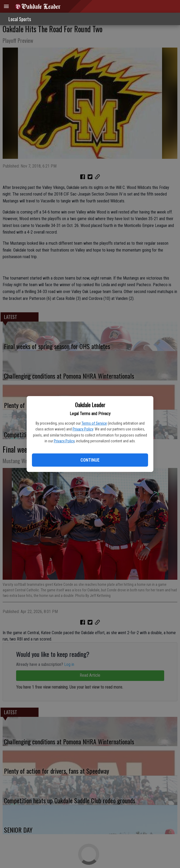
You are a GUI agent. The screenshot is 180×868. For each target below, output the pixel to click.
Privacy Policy (83, 429)
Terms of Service (94, 423)
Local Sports (20, 19)
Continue (90, 460)
